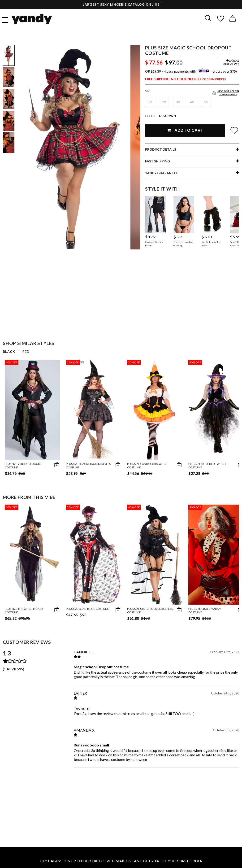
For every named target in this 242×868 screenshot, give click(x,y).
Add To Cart (185, 130)
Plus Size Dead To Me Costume (88, 609)
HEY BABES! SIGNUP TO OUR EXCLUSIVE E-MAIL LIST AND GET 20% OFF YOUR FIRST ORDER (121, 861)
